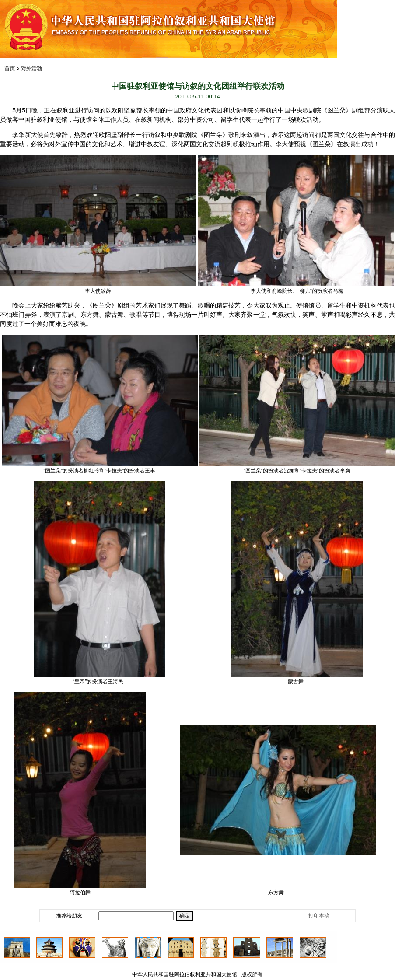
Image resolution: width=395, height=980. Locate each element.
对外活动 (31, 69)
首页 (10, 69)
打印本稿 (319, 916)
